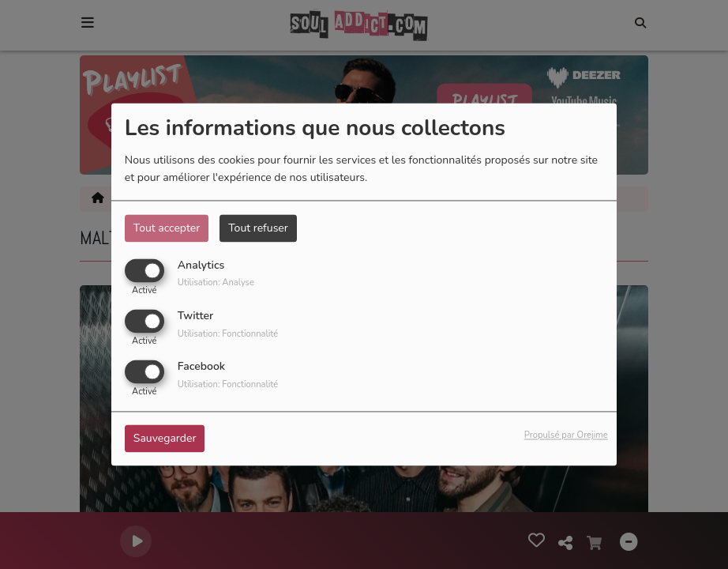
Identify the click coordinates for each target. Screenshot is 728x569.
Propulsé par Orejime (566, 436)
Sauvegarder (165, 439)
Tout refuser (258, 228)
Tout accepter (167, 228)
